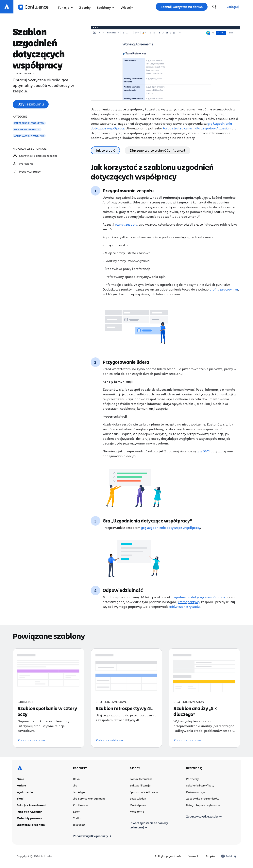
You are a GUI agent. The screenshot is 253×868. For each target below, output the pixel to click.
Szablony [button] (106, 7)
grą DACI (203, 451)
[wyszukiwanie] (214, 7)
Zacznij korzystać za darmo (182, 7)
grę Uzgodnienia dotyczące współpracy (171, 528)
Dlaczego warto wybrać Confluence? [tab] (158, 150)
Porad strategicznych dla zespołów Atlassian (197, 128)
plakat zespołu (126, 224)
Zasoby (85, 7)
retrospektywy (189, 602)
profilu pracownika (224, 289)
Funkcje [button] (65, 7)
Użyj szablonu (31, 104)
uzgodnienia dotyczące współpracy (198, 597)
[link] (233, 7)
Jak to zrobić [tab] (105, 150)
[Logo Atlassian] (7, 7)
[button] (127, 7)
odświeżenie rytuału (185, 606)
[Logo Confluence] (33, 7)
